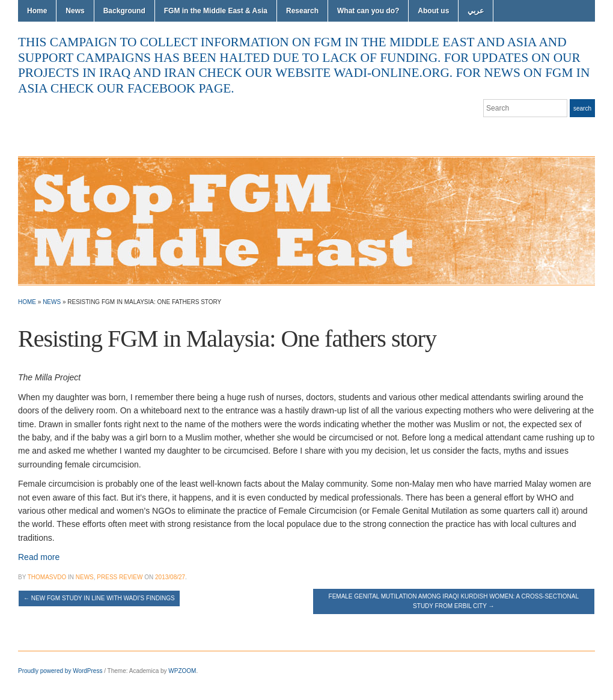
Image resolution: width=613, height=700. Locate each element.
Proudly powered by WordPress (60, 671)
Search (582, 108)
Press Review (120, 577)
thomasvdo (47, 577)
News (75, 11)
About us (433, 11)
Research (302, 11)
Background (124, 11)
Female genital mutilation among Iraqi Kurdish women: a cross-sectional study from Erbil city (454, 601)
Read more (39, 557)
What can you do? (368, 11)
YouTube (589, 132)
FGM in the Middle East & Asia (216, 11)
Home (37, 11)
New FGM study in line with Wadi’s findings (99, 598)
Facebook (575, 132)
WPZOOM (182, 671)
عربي (476, 11)
